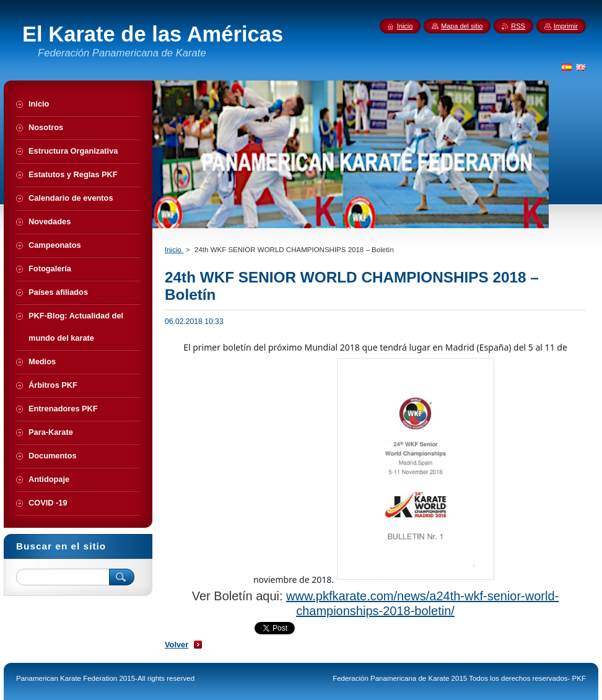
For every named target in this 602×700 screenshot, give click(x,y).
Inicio (174, 250)
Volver (177, 645)
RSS (518, 26)
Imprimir (566, 26)
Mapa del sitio (462, 26)
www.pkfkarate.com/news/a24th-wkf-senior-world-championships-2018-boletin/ (422, 603)
